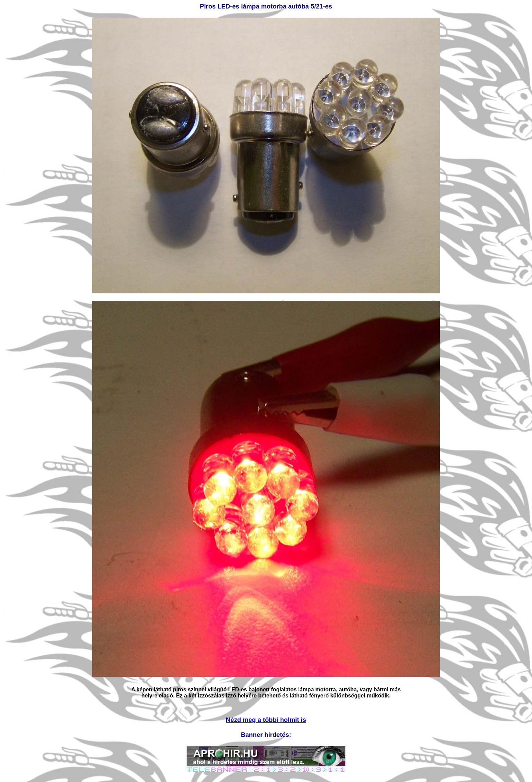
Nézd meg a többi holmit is (266, 720)
